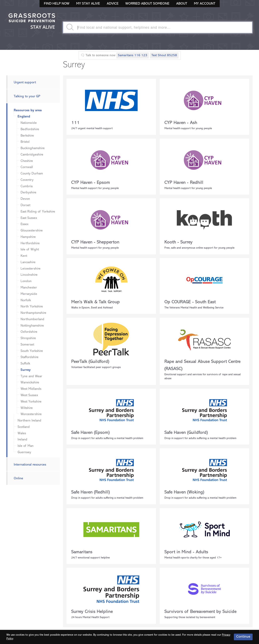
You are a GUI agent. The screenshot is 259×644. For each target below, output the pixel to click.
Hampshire (28, 237)
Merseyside (29, 294)
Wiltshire (27, 408)
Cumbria (27, 186)
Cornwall (27, 167)
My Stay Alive (88, 4)
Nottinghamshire (32, 326)
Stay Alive (32, 22)
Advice (113, 4)
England (24, 117)
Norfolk (26, 300)
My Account (205, 4)
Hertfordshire (30, 243)
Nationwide (29, 123)
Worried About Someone (147, 4)
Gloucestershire (32, 231)
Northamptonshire (33, 313)
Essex (25, 224)
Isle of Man (26, 446)
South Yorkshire (32, 351)
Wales (22, 433)
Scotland (24, 427)
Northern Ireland (29, 421)
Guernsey (24, 452)
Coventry (27, 180)
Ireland (22, 440)
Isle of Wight (30, 250)
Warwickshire (30, 383)
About (182, 4)
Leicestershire (31, 269)
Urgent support (25, 82)
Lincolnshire (29, 275)
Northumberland (32, 319)
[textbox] (158, 27)
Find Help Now (57, 4)
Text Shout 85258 (164, 55)
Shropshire (28, 338)
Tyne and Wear (31, 376)
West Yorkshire (31, 402)
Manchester (29, 288)
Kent (24, 256)
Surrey (26, 370)
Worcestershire (31, 414)
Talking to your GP (27, 96)
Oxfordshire (29, 332)
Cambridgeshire (32, 155)
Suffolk (25, 364)
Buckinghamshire (33, 148)
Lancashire (28, 262)
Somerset (27, 345)
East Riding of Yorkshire (38, 212)
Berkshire (27, 136)
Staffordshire (30, 357)
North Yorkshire (32, 307)
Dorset (25, 205)
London (26, 281)
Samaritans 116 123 (133, 55)
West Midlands (31, 389)
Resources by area (28, 110)
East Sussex (29, 218)
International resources (30, 465)
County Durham (32, 174)
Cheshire (27, 161)
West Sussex (29, 395)
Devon (25, 199)
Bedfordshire (30, 129)
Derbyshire (28, 193)
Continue (243, 637)
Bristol (25, 142)
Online (18, 478)
